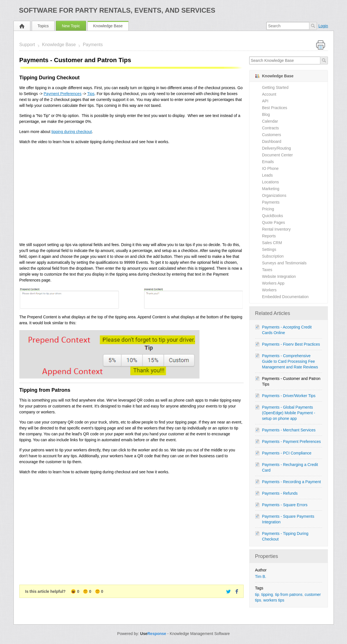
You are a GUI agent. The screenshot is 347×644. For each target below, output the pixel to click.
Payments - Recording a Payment (292, 482)
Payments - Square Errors (285, 505)
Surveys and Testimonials (284, 263)
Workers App (273, 283)
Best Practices (275, 108)
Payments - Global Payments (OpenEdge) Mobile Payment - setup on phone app (289, 413)
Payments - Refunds (280, 493)
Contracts (271, 128)
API (265, 101)
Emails (268, 162)
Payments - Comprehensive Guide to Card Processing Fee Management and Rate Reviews (290, 361)
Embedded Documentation (285, 297)
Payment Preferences (63, 94)
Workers (269, 290)
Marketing (271, 189)
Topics (43, 26)
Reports (269, 236)
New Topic (71, 26)
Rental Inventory (276, 229)
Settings (269, 249)
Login (323, 26)
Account (269, 94)
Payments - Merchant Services (289, 430)
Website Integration (279, 276)
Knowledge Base (108, 26)
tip (257, 595)
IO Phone (270, 168)
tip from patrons (289, 595)
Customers (272, 135)
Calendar (270, 121)
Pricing (268, 209)
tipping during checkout (72, 132)
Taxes (267, 270)
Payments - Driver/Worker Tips (289, 396)
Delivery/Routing (277, 148)
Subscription (273, 256)
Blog (266, 114)
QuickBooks (273, 216)
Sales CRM (272, 243)
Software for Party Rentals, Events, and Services (117, 10)
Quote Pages (274, 222)
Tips (91, 94)
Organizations (274, 195)
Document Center (278, 155)
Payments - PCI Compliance (287, 453)
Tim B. (261, 577)
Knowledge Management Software (200, 634)
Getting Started (275, 87)
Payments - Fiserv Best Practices (291, 344)
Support (27, 45)
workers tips (274, 600)
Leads (267, 175)
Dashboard (272, 141)
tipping (267, 595)
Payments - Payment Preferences (292, 442)
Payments (93, 45)
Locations (271, 182)
